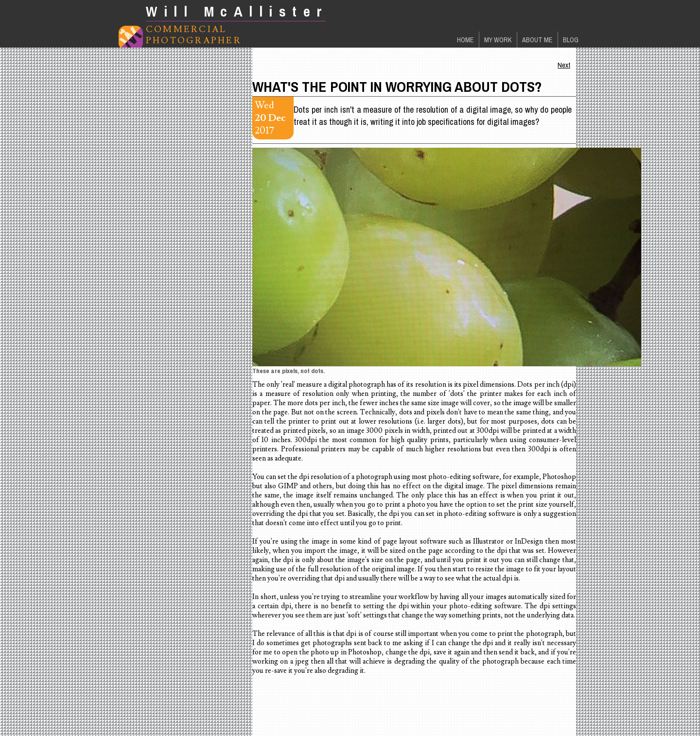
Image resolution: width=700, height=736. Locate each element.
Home (465, 40)
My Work (498, 40)
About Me (537, 40)
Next (564, 65)
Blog (571, 40)
